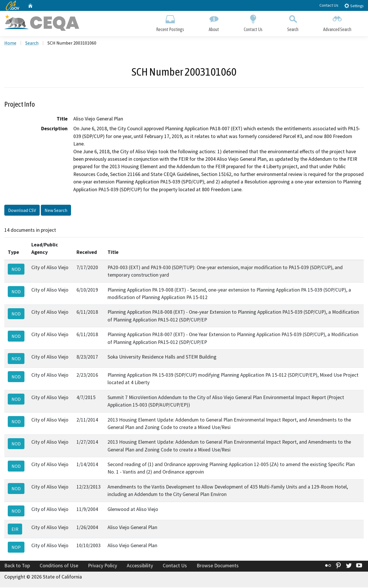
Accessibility (140, 566)
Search (293, 22)
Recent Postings (170, 22)
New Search (56, 211)
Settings (354, 6)
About (214, 22)
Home (10, 43)
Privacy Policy (102, 566)
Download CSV (22, 211)
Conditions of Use (59, 566)
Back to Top (17, 566)
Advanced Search (337, 22)
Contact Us (329, 5)
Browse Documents (218, 566)
